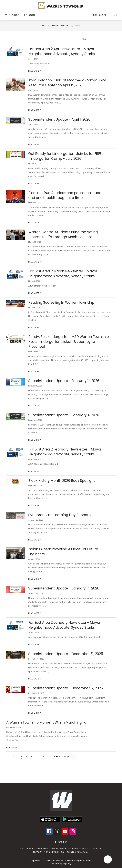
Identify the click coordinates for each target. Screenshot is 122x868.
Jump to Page (61, 757)
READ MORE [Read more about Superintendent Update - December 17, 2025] (35, 713)
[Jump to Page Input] (74, 757)
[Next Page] (50, 757)
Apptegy (67, 864)
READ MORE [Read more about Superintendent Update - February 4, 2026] (35, 440)
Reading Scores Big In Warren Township (61, 302)
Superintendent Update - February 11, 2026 (64, 381)
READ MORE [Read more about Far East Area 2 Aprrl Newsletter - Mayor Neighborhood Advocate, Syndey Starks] (35, 71)
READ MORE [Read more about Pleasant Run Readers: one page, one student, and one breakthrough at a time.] (35, 223)
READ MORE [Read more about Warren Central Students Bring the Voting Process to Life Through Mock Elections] (35, 262)
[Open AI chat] (108, 859)
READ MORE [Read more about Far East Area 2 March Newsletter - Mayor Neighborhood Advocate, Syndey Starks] (35, 293)
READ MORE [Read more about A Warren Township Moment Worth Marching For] (13, 747)
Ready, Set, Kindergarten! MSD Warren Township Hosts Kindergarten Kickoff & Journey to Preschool (69, 342)
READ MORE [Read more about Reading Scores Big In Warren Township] (35, 327)
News (77, 26)
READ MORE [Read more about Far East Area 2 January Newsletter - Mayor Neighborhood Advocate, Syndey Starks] (35, 645)
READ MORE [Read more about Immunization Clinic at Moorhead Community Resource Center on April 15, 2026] (35, 110)
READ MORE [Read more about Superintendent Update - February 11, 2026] (35, 406)
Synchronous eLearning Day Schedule (60, 515)
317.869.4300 (58, 852)
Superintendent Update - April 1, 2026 (59, 119)
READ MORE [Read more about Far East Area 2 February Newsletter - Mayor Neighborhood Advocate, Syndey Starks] (35, 471)
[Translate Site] (101, 15)
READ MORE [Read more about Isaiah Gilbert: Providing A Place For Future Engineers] (35, 579)
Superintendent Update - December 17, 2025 (66, 688)
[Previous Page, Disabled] (15, 757)
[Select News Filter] (98, 39)
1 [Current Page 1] (21, 757)
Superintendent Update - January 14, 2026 (64, 588)
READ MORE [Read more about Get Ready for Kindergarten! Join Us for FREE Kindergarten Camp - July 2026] (35, 183)
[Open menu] (12, 15)
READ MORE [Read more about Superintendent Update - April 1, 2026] (35, 144)
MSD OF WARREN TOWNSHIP (55, 26)
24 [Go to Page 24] (43, 757)
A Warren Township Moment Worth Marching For (47, 722)
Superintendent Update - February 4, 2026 (64, 415)
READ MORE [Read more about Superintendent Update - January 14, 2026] (35, 613)
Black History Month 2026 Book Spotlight (62, 481)
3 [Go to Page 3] (31, 757)
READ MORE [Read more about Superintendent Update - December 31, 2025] (35, 679)
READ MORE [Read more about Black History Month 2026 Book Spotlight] (35, 506)
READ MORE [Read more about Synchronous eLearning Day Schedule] (35, 540)
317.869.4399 (81, 852)
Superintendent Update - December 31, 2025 (66, 654)
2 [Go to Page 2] (26, 757)
